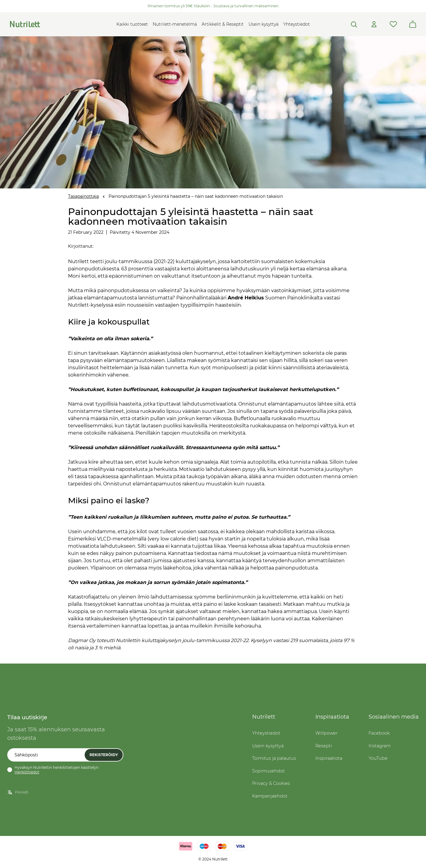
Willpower (327, 733)
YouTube (378, 758)
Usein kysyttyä (263, 24)
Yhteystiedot (297, 24)
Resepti (324, 746)
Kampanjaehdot (270, 796)
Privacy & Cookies (271, 783)
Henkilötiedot (27, 772)
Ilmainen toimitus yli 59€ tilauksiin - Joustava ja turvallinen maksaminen (213, 6)
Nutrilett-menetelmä (175, 24)
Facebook (379, 733)
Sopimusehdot (268, 771)
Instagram (380, 746)
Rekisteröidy (104, 755)
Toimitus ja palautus (274, 758)
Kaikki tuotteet (132, 24)
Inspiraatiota (329, 758)
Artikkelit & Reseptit (223, 24)
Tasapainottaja (83, 196)
